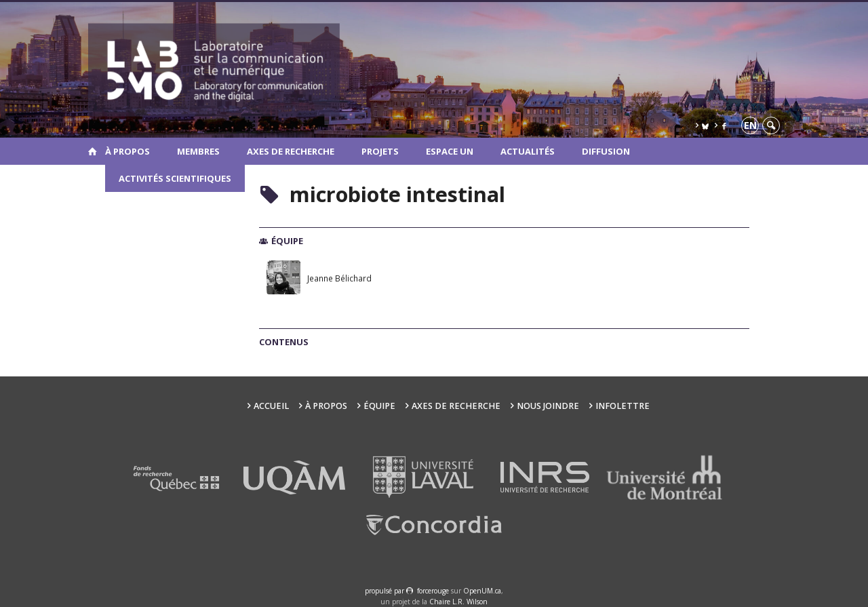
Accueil (271, 406)
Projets (380, 151)
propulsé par (386, 591)
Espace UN (450, 151)
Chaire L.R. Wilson (458, 602)
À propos (127, 151)
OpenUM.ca (482, 591)
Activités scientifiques (175, 178)
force (433, 591)
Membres (198, 151)
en (750, 125)
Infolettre (623, 406)
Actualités (528, 151)
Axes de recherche (291, 151)
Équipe (379, 406)
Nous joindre (548, 406)
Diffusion (606, 151)
